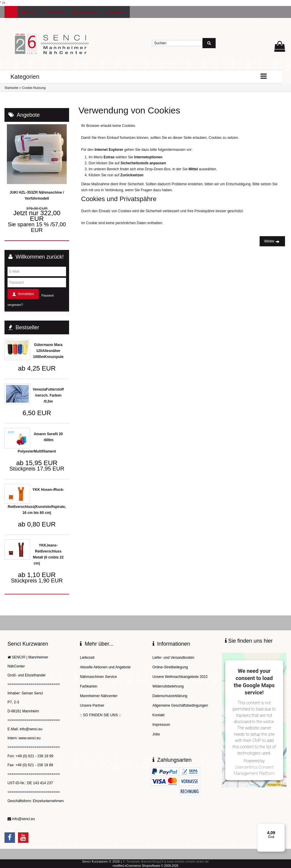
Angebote (28, 115)
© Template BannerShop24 (143, 862)
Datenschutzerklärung (170, 696)
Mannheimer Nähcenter (99, 696)
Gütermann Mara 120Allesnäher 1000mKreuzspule (48, 351)
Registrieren (85, 12)
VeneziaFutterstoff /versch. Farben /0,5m (48, 395)
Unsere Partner (92, 705)
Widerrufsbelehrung (168, 686)
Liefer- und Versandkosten (173, 658)
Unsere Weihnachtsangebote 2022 (180, 677)
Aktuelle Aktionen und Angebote (105, 667)
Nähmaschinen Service (98, 677)
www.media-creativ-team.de (188, 862)
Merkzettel (54, 12)
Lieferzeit (87, 658)
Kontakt (159, 715)
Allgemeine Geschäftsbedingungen (180, 705)
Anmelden (115, 12)
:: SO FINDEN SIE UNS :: (100, 715)
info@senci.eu (23, 819)
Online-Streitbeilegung (170, 667)
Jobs (156, 734)
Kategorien (25, 77)
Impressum (161, 725)
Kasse (29, 12)
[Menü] (281, 827)
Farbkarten (89, 686)
